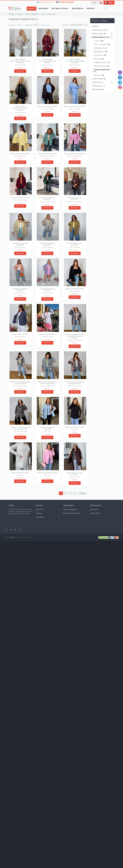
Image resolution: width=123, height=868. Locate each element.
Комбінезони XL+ (100, 48)
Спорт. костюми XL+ (101, 44)
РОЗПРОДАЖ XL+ (98, 86)
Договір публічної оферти (75, 514)
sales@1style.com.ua (46, 2)
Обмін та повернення (75, 510)
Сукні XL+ (98, 41)
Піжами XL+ (98, 75)
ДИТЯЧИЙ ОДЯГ (98, 90)
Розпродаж (48, 517)
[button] (94, 3)
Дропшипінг (102, 510)
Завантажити (102, 514)
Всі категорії (48, 510)
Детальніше (20, 71)
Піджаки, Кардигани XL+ (101, 71)
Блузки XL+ (98, 59)
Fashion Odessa (102, 34)
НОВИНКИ (95, 26)
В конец (83, 493)
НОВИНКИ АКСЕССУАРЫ (100, 30)
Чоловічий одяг (99, 79)
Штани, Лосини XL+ (101, 66)
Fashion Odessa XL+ (102, 37)
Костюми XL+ (99, 55)
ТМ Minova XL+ (102, 83)
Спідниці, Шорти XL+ (101, 62)
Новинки (48, 514)
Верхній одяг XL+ (100, 52)
